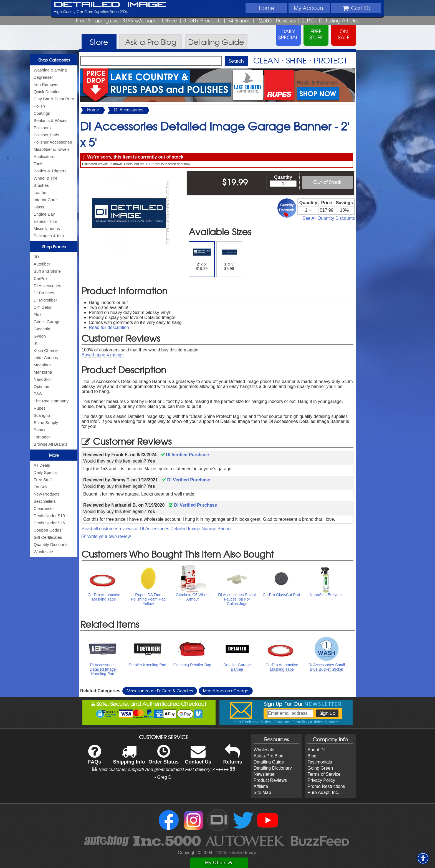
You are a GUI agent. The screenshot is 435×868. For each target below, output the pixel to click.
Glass (39, 207)
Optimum (42, 386)
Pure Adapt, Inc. (323, 792)
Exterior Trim (45, 221)
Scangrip (42, 415)
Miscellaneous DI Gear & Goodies (160, 691)
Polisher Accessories (53, 142)
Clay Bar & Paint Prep (54, 99)
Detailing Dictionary (273, 768)
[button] (423, 858)
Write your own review (106, 536)
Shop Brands (54, 247)
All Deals (42, 465)
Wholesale (43, 552)
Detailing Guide (269, 762)
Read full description (109, 327)
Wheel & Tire (45, 178)
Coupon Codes (47, 530)
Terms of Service (324, 774)
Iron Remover (46, 84)
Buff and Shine (47, 271)
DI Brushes (44, 293)
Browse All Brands (50, 444)
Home (266, 8)
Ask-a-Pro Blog (269, 756)
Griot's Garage (47, 322)
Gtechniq (42, 329)
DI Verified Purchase (185, 455)
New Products (46, 494)
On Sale (41, 487)
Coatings (42, 113)
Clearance (43, 508)
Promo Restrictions (326, 786)
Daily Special (46, 472)
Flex (37, 314)
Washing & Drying (50, 70)
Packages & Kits (49, 236)
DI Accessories (47, 286)
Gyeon (40, 336)
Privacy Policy (321, 780)
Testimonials (320, 762)
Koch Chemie (46, 350)
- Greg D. (164, 777)
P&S (38, 394)
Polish (39, 106)
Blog (312, 756)
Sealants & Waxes (50, 120)
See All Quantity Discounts (329, 218)
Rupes (40, 408)
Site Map (262, 792)
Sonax (40, 430)
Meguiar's (43, 365)
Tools (38, 164)
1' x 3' (150, 164)
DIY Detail (43, 307)
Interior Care (45, 200)
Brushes (41, 185)
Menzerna (43, 372)
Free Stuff (43, 480)
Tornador (42, 437)
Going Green (320, 768)
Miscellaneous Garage (226, 691)
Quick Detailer (47, 92)
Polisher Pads (46, 135)
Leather (41, 192)
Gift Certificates (48, 537)
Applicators (44, 156)
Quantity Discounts (51, 544)
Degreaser (43, 77)
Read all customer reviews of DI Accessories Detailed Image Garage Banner (157, 529)
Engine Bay (44, 214)
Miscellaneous (47, 229)
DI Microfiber (45, 300)
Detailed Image (110, 5)
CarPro (40, 278)
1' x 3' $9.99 (229, 257)
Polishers (42, 128)
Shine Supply (46, 422)
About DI (316, 750)
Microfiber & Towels (52, 149)
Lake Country (46, 358)
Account (309, 8)
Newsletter (264, 774)
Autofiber (42, 264)
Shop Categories (54, 60)
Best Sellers (45, 501)
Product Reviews (270, 780)
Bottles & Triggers (50, 171)
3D (36, 257)
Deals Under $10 (49, 516)
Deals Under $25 (49, 523)
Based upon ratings (103, 355)
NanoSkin (43, 379)
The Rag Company (51, 401)
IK (36, 343)
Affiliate (261, 786)
